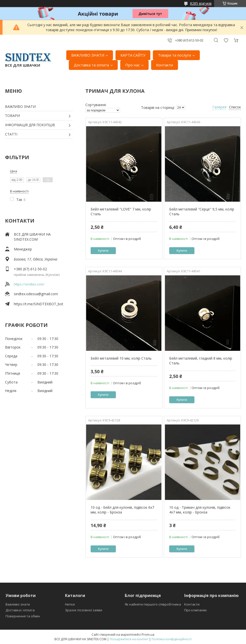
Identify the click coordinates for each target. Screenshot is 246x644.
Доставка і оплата (20, 610)
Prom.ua (148, 634)
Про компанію (196, 610)
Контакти (165, 65)
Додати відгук (226, 40)
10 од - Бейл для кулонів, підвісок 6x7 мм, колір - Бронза (122, 510)
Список (235, 107)
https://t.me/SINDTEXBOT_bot (39, 304)
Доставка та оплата (91, 65)
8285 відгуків (201, 3)
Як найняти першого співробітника (153, 604)
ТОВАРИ (12, 116)
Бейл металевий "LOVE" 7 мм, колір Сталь (121, 212)
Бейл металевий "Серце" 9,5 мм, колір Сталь (202, 212)
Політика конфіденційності (172, 639)
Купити (103, 251)
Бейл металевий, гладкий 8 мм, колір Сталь (201, 361)
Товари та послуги (174, 55)
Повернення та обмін (23, 616)
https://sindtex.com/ (29, 284)
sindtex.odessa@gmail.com (36, 294)
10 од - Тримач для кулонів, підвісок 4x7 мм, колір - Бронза (200, 510)
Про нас (133, 65)
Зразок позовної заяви (84, 610)
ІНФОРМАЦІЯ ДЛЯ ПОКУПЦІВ (30, 125)
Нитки (70, 604)
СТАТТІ (11, 134)
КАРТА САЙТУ (133, 55)
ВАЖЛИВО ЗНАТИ (88, 55)
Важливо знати (18, 604)
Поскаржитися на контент (129, 639)
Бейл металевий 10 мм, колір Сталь (121, 358)
